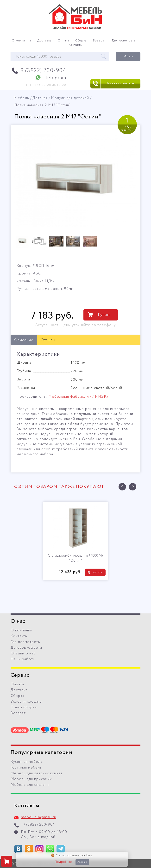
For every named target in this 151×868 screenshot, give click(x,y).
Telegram (55, 78)
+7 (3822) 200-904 (38, 825)
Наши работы (23, 659)
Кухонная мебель (26, 762)
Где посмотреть (124, 41)
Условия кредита (26, 702)
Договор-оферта (26, 648)
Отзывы (48, 340)
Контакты (76, 45)
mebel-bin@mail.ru (39, 817)
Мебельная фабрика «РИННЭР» (78, 397)
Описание (24, 340)
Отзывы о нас (23, 653)
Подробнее (63, 862)
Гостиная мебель (26, 768)
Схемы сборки (24, 707)
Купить (104, 315)
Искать (128, 56)
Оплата (63, 41)
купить (97, 572)
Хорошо (82, 862)
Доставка (44, 41)
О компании (22, 41)
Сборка (81, 41)
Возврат (99, 41)
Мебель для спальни (30, 785)
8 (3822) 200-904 (43, 71)
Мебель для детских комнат (37, 773)
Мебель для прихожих (31, 779)
